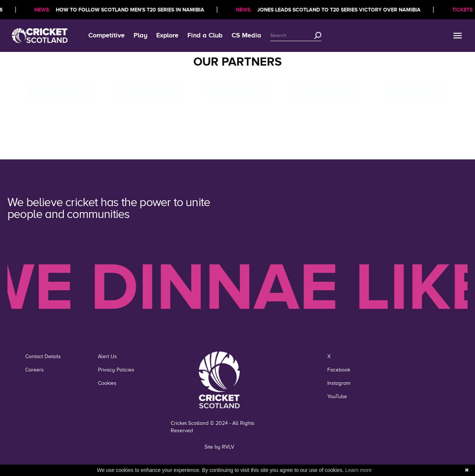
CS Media (246, 35)
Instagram (339, 383)
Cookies (107, 383)
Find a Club (205, 35)
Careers (35, 370)
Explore (167, 35)
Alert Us (107, 356)
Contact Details (43, 356)
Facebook (339, 370)
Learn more (358, 470)
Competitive (107, 35)
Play (140, 35)
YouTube (337, 396)
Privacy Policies (116, 370)
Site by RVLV (219, 447)
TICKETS (464, 10)
